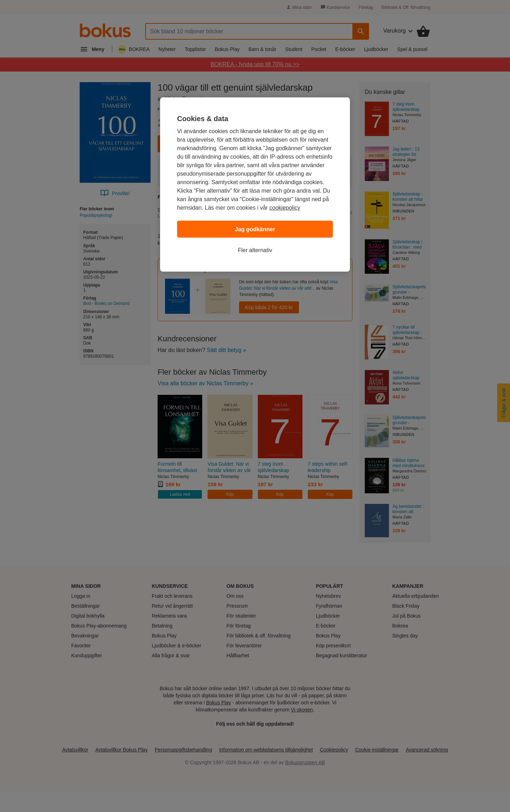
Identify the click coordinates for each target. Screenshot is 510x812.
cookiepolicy (285, 208)
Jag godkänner (255, 229)
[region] (255, 184)
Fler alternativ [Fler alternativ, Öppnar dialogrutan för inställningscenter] (255, 250)
